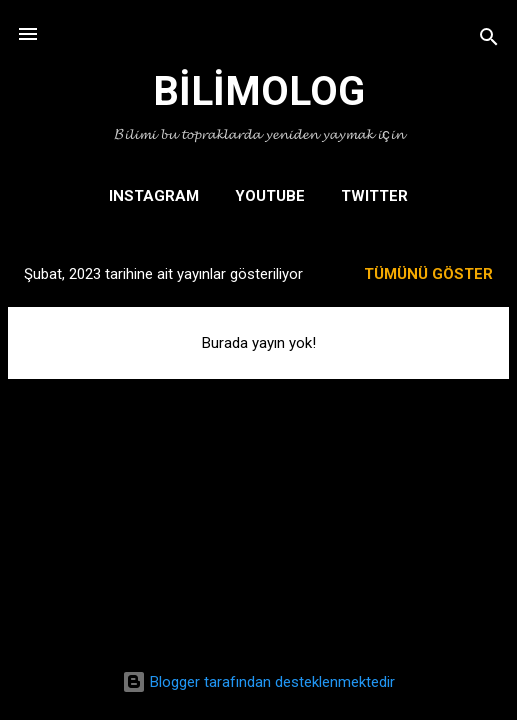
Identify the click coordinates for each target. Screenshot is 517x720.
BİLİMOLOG (259, 91)
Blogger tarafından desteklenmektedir (258, 682)
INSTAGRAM (154, 196)
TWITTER (374, 196)
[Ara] (489, 40)
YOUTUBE (270, 196)
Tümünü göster (428, 274)
